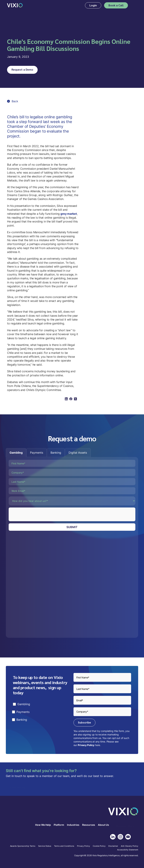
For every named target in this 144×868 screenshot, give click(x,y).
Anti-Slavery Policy (130, 846)
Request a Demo (22, 69)
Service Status (45, 846)
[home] (15, 5)
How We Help (43, 825)
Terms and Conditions (64, 846)
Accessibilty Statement (128, 850)
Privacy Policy (86, 745)
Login (93, 5)
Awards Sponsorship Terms (23, 846)
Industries (73, 825)
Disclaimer (113, 846)
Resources (89, 825)
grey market (68, 214)
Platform (59, 825)
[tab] (16, 453)
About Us (103, 825)
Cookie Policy (99, 846)
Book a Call (116, 5)
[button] (135, 5)
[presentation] (36, 514)
